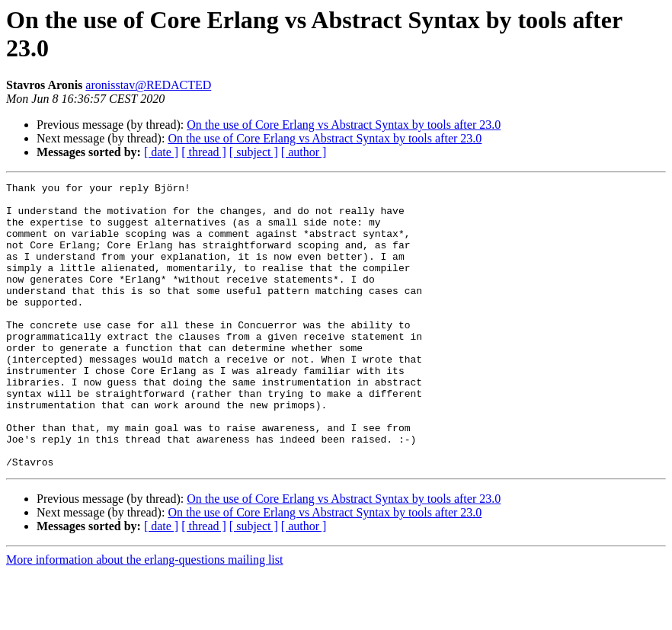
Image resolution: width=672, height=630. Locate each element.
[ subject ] (254, 152)
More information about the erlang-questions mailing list (144, 617)
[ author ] (304, 152)
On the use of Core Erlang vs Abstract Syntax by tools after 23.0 (344, 125)
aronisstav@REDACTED (148, 85)
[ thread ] (204, 152)
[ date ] (161, 152)
